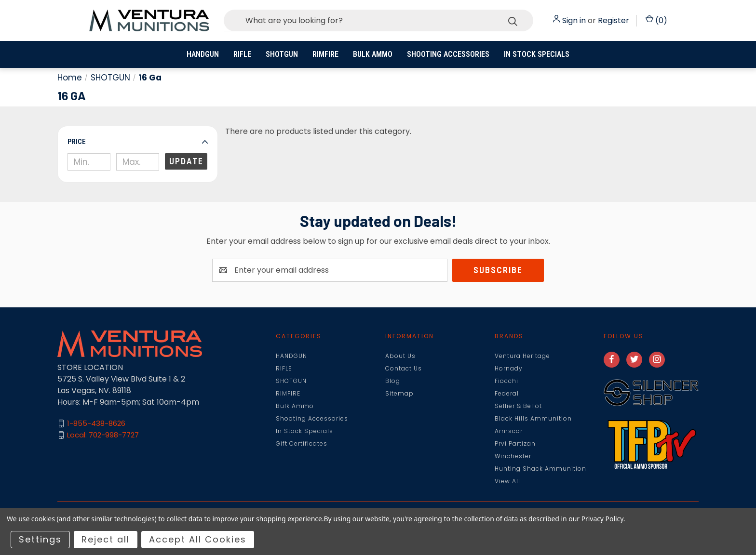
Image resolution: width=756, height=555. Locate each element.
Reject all (106, 539)
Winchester (513, 456)
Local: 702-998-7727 (103, 435)
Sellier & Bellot (518, 406)
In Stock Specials (537, 54)
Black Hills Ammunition (533, 418)
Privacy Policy (602, 519)
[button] (138, 142)
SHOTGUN (282, 54)
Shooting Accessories (448, 54)
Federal (507, 393)
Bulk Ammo (373, 54)
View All (507, 481)
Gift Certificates (302, 443)
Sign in (574, 20)
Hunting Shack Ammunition (540, 469)
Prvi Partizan (515, 443)
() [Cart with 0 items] (656, 20)
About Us (400, 356)
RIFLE (242, 54)
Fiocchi (506, 381)
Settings (40, 539)
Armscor (509, 431)
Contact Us (404, 368)
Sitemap (399, 393)
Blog (393, 381)
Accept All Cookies (198, 539)
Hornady (509, 368)
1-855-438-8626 (96, 423)
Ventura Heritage (522, 356)
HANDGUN (203, 54)
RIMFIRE (325, 54)
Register (614, 20)
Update (186, 161)
